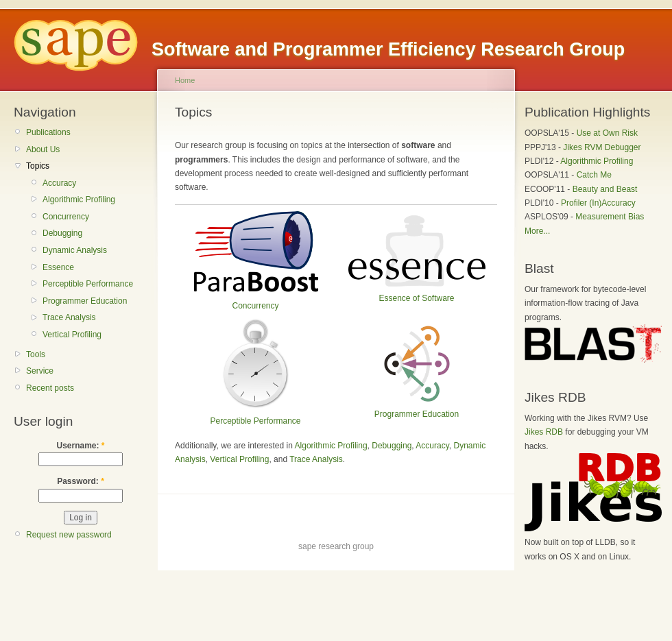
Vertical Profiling (72, 335)
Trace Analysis (69, 317)
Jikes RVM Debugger (602, 147)
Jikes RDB (544, 432)
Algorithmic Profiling (79, 199)
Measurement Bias (610, 217)
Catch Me (594, 175)
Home (185, 80)
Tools (36, 354)
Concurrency (66, 217)
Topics (38, 166)
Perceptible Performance (88, 284)
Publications (48, 132)
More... (537, 231)
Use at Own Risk (607, 133)
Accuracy (59, 183)
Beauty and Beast (605, 189)
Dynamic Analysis (75, 250)
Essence (58, 267)
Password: (81, 481)
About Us (43, 149)
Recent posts (50, 388)
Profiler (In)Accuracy (598, 203)
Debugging (62, 233)
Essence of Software (416, 298)
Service (40, 371)
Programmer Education (85, 301)
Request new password (69, 535)
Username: (80, 446)
